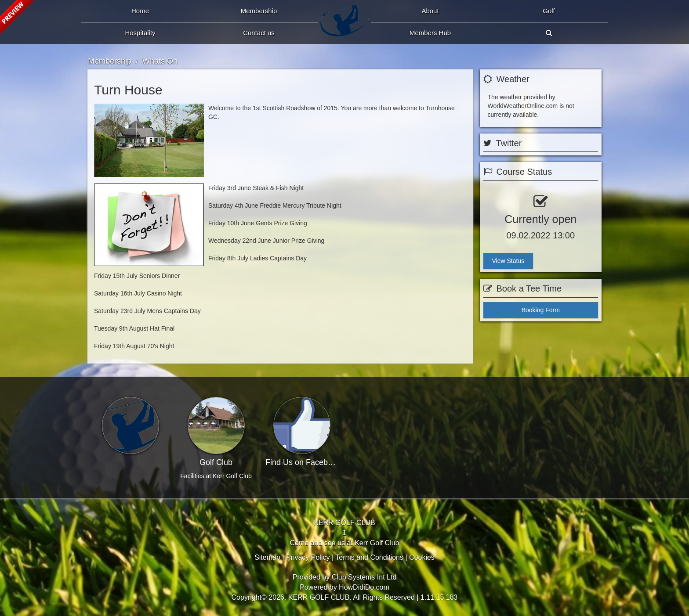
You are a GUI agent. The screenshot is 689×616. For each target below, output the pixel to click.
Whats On (160, 61)
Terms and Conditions (369, 557)
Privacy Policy (308, 557)
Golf (549, 11)
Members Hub (430, 33)
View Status (508, 261)
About (430, 11)
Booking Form (541, 310)
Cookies (422, 557)
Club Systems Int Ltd (364, 577)
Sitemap (267, 557)
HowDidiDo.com (364, 587)
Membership (259, 11)
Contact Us (259, 33)
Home (140, 11)
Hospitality (140, 33)
